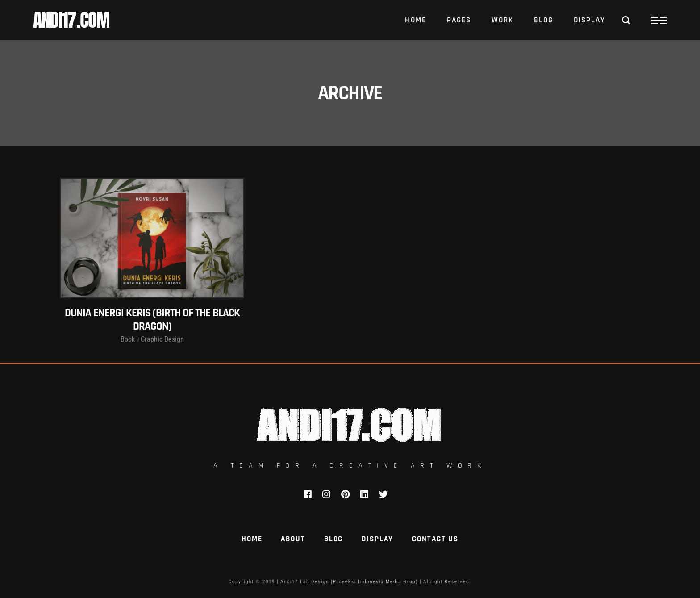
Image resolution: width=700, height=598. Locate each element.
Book (128, 339)
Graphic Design (162, 339)
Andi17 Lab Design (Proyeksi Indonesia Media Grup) (349, 582)
